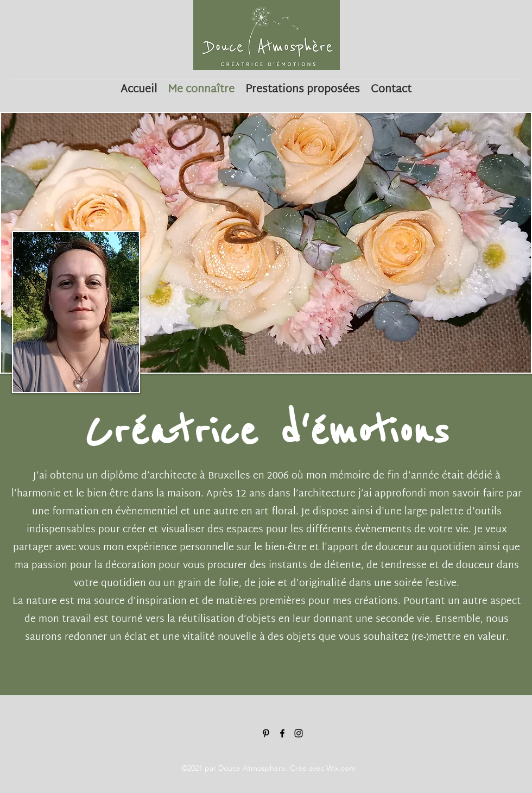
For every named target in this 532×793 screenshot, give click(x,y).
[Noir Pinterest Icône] (266, 733)
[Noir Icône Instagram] (299, 733)
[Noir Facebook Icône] (282, 733)
